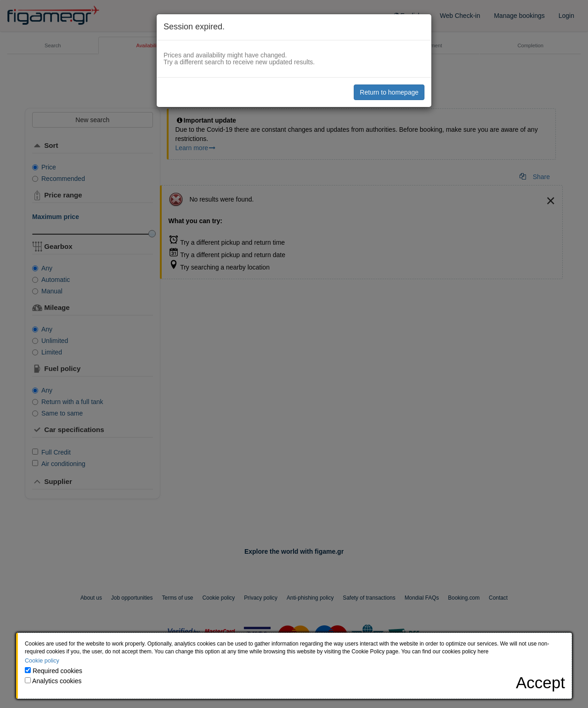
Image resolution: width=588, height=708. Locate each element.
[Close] (540, 683)
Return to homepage (389, 92)
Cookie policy (42, 661)
